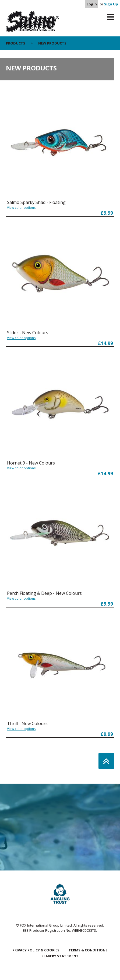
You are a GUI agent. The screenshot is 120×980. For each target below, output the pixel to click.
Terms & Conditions (88, 950)
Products (16, 43)
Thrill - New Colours (27, 723)
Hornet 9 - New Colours (31, 463)
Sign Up (111, 4)
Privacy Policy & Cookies (36, 950)
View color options (21, 208)
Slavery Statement (60, 956)
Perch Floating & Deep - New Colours (44, 593)
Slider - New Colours (28, 333)
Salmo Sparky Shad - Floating (36, 202)
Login (92, 4)
